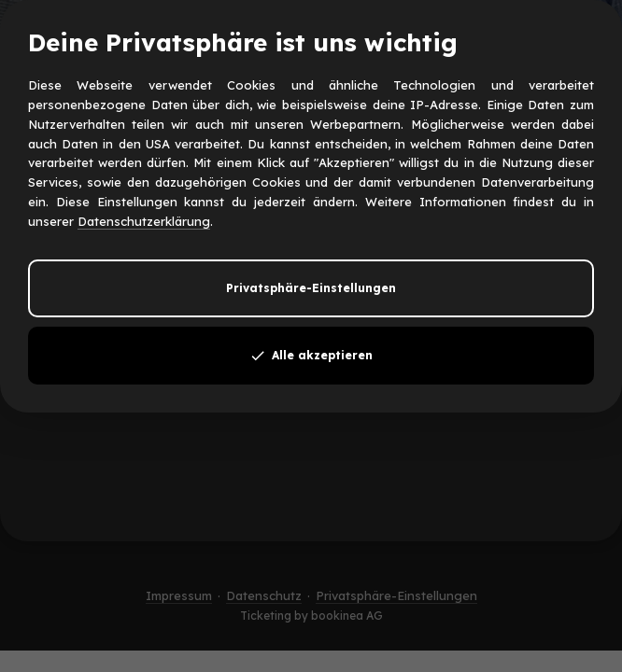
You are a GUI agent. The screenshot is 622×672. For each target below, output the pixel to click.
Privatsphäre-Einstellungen (311, 288)
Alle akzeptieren (311, 356)
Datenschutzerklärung (144, 221)
